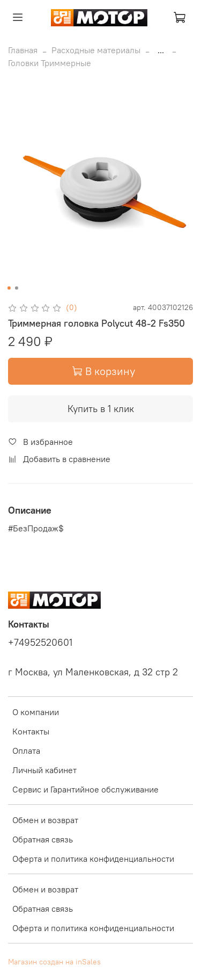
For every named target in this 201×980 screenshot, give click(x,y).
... (161, 50)
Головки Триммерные (50, 63)
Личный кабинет (44, 770)
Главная (23, 50)
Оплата (26, 751)
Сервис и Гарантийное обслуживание (85, 789)
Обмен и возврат (45, 820)
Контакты (31, 731)
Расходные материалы (96, 50)
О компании (36, 712)
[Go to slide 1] (9, 288)
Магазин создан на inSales (54, 962)
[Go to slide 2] (16, 288)
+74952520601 (40, 643)
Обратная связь (43, 839)
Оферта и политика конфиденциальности (93, 859)
